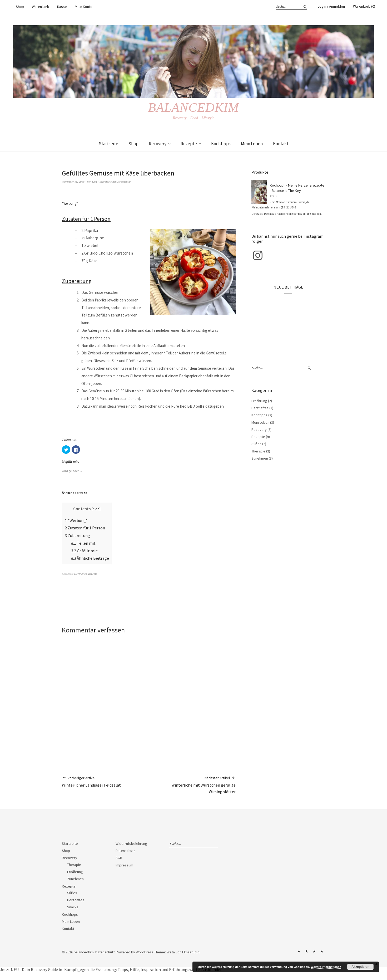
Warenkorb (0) (364, 6)
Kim (95, 182)
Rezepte (189, 144)
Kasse (62, 7)
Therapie (258, 451)
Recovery (158, 144)
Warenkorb (41, 7)
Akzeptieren (360, 967)
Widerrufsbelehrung (131, 844)
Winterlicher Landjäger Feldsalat (91, 781)
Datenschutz (125, 851)
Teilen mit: (84, 543)
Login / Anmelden (331, 6)
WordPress (145, 952)
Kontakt (281, 144)
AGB (119, 858)
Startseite (108, 144)
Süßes (256, 444)
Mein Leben (252, 144)
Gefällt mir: (84, 551)
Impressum (124, 865)
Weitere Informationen (326, 967)
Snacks (73, 907)
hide (96, 509)
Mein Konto (84, 7)
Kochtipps (221, 144)
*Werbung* (76, 520)
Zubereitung (77, 535)
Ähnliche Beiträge (90, 558)
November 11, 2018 (73, 182)
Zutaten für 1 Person (85, 528)
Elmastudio (191, 952)
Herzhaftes (81, 574)
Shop (20, 7)
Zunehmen (260, 458)
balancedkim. (84, 952)
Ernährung (259, 401)
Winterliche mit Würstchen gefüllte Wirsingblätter (192, 785)
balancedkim (193, 107)
